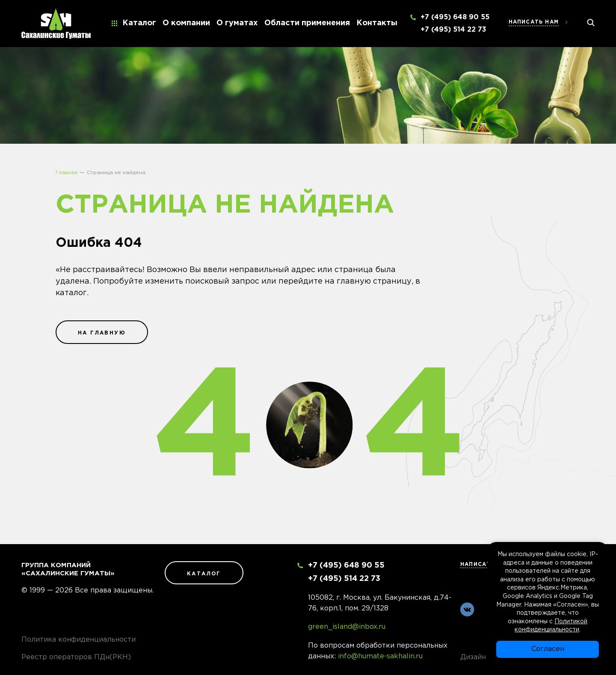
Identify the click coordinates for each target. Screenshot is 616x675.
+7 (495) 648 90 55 (455, 17)
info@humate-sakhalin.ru (380, 656)
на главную (102, 333)
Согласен (548, 649)
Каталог (139, 23)
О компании (186, 23)
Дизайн (473, 657)
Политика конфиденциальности (78, 640)
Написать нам (534, 22)
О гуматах (237, 23)
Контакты (377, 23)
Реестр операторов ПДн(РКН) (76, 657)
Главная (67, 173)
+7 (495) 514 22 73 (453, 30)
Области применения (307, 23)
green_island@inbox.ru (347, 627)
